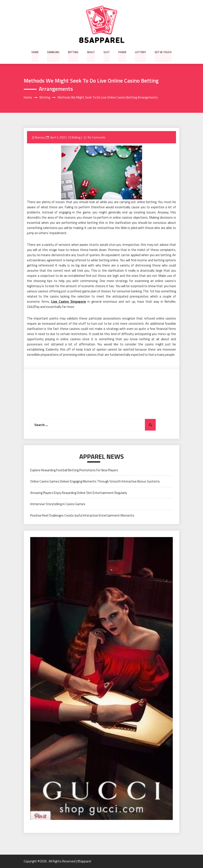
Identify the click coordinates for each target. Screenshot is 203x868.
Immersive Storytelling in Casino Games (58, 504)
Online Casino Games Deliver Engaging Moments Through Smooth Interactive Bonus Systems (95, 482)
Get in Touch (163, 52)
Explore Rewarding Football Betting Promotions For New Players (74, 470)
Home (36, 52)
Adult (91, 52)
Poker (122, 52)
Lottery (140, 52)
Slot (107, 52)
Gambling (54, 52)
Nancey (40, 137)
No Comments (97, 137)
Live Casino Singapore (69, 302)
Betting (74, 52)
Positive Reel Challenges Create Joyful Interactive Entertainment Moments (82, 515)
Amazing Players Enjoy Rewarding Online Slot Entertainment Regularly (79, 493)
